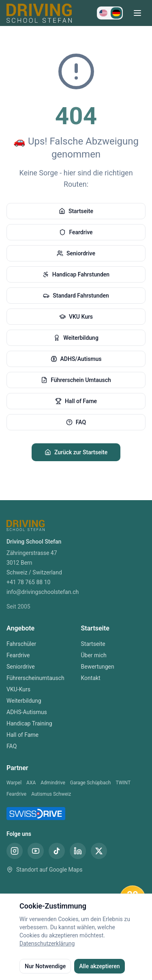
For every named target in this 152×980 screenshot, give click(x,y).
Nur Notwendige (45, 966)
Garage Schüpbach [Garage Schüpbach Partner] (91, 783)
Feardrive (76, 232)
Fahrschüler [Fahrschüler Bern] (21, 644)
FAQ (76, 422)
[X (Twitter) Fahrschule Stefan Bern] (99, 851)
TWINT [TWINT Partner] (123, 783)
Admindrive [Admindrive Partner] (53, 783)
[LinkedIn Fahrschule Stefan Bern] (78, 851)
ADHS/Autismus (76, 359)
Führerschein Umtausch (76, 380)
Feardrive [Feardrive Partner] (16, 794)
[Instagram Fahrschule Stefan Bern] (15, 851)
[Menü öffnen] (137, 13)
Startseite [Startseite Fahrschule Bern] (93, 644)
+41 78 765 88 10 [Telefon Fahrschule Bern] (28, 582)
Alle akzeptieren (99, 966)
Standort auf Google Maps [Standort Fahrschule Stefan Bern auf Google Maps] (45, 870)
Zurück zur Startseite (76, 452)
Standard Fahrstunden (76, 296)
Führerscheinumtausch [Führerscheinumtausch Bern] (35, 678)
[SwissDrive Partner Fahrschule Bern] (36, 814)
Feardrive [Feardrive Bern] (18, 655)
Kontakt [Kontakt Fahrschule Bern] (91, 678)
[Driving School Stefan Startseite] (39, 13)
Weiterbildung (76, 338)
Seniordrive (76, 253)
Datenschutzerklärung (47, 943)
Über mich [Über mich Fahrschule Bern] (94, 655)
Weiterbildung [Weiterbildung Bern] (24, 701)
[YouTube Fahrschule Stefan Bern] (36, 851)
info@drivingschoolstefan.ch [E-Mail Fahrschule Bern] (43, 592)
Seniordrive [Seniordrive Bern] (21, 667)
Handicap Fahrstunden (76, 274)
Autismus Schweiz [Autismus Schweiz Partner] (51, 794)
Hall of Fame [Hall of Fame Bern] (22, 735)
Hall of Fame (76, 401)
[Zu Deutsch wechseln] (116, 13)
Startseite (76, 211)
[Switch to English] (103, 13)
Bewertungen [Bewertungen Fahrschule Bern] (98, 667)
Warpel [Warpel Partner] (14, 783)
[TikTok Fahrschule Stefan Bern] (57, 851)
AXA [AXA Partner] (31, 783)
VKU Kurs (76, 317)
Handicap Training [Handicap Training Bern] (29, 723)
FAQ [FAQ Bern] (12, 746)
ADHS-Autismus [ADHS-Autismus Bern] (27, 712)
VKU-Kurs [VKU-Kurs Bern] (18, 689)
